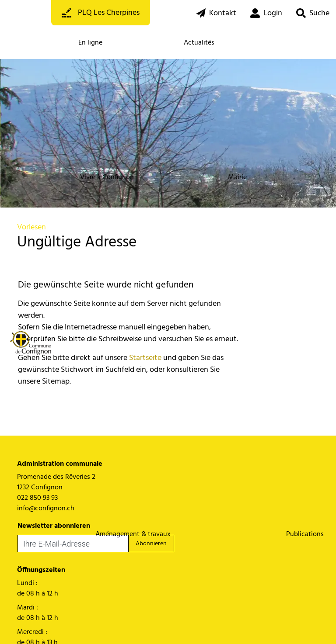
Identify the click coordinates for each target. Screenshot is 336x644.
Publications (305, 534)
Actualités (199, 43)
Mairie (237, 177)
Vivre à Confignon (107, 177)
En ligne (90, 43)
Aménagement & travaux (133, 534)
